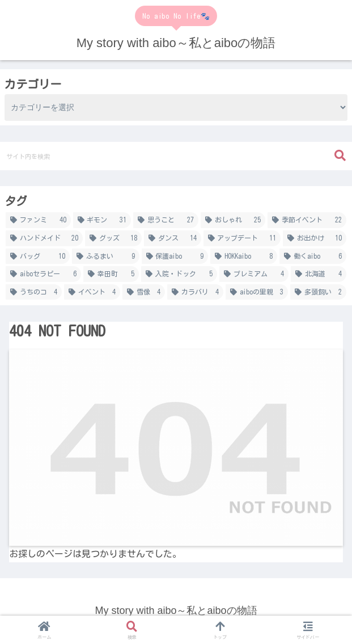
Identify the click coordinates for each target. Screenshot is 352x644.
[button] (340, 156)
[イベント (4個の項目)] (92, 292)
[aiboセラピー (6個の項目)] (43, 274)
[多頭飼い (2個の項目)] (318, 292)
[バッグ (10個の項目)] (38, 256)
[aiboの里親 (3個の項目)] (257, 292)
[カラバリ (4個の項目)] (195, 292)
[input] (176, 156)
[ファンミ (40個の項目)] (38, 220)
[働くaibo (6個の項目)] (313, 256)
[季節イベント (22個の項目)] (307, 220)
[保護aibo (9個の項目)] (175, 256)
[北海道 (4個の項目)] (319, 274)
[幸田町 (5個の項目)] (111, 274)
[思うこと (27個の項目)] (166, 220)
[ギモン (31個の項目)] (102, 220)
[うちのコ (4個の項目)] (34, 292)
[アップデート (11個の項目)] (242, 238)
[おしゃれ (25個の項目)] (233, 220)
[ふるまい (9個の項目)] (106, 256)
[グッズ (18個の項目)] (113, 238)
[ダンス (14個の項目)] (172, 238)
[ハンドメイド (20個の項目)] (44, 238)
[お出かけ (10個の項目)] (315, 238)
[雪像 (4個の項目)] (144, 292)
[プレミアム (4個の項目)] (254, 274)
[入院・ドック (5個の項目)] (179, 274)
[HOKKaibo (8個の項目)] (244, 256)
